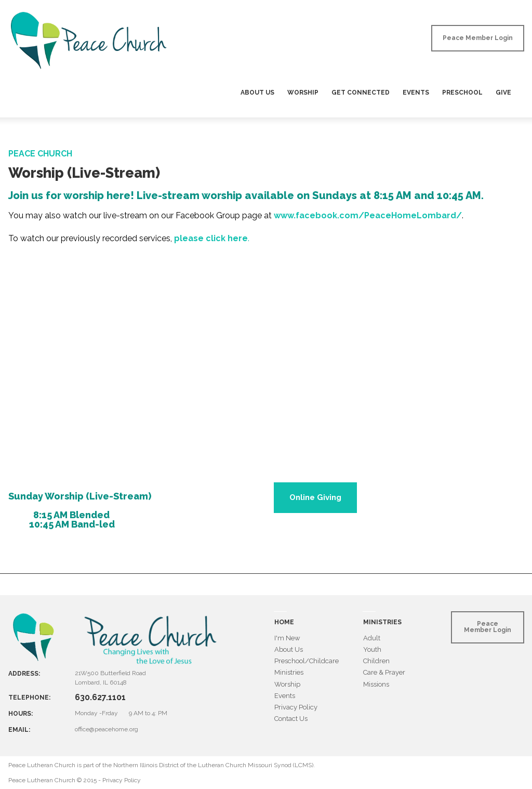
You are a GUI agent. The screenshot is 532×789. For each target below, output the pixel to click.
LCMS (303, 765)
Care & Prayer (384, 672)
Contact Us (291, 719)
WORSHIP (303, 93)
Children (376, 661)
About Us (289, 649)
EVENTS (416, 93)
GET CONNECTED (361, 93)
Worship (287, 684)
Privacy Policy (296, 707)
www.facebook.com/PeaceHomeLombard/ (368, 215)
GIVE (503, 93)
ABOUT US (257, 93)
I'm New (287, 638)
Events (285, 696)
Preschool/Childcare (307, 661)
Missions (376, 684)
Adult (372, 638)
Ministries (289, 672)
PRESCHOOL (462, 93)
